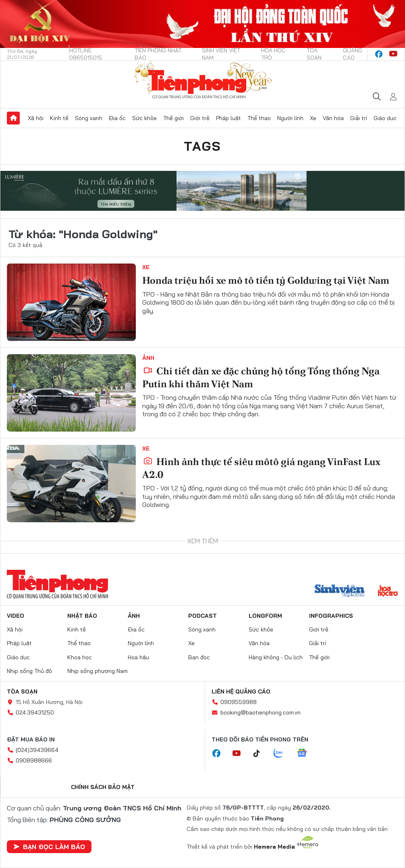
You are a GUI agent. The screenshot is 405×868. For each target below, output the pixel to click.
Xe (313, 118)
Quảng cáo (353, 54)
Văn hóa (333, 118)
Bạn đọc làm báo (49, 847)
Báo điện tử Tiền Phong (203, 81)
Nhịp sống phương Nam (98, 671)
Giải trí (359, 118)
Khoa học (80, 657)
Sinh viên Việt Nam (221, 54)
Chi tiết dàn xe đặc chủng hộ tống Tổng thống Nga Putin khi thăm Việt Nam (261, 377)
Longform (265, 616)
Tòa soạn (314, 54)
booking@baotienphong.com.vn (261, 712)
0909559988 (239, 702)
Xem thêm (203, 541)
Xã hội (36, 118)
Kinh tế (59, 118)
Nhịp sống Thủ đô (29, 671)
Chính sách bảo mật (103, 787)
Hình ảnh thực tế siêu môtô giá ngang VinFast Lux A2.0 (261, 468)
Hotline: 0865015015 (86, 54)
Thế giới (173, 118)
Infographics (331, 616)
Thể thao (259, 118)
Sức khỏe (144, 118)
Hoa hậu (138, 657)
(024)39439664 (37, 750)
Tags (203, 146)
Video (16, 616)
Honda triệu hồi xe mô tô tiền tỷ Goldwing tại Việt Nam (266, 280)
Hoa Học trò (273, 54)
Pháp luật (228, 118)
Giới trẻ (200, 118)
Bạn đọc (199, 657)
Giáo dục (385, 118)
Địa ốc (117, 118)
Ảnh (148, 358)
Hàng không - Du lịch (276, 657)
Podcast (202, 616)
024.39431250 (35, 712)
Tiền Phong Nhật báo (158, 54)
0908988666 (34, 760)
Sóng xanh (89, 118)
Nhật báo (82, 616)
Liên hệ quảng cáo (241, 691)
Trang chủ (13, 118)
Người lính (290, 118)
